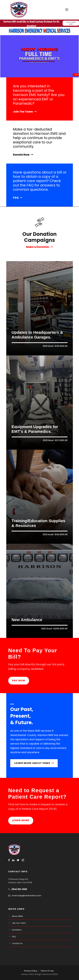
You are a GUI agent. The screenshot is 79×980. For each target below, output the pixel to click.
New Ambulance (27, 620)
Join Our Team (19, 923)
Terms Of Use (47, 971)
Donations (17, 930)
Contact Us (17, 943)
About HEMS (17, 916)
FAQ (14, 937)
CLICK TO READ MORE (71, 23)
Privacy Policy (31, 971)
